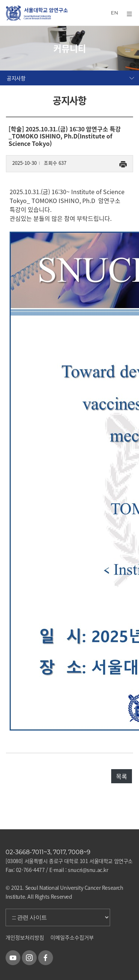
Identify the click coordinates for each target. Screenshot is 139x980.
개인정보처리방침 (25, 937)
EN (115, 13)
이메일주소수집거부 (72, 937)
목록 (122, 776)
